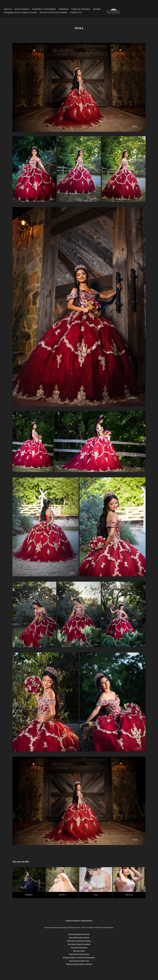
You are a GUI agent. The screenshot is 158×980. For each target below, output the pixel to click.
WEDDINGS (64, 9)
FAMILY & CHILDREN (81, 9)
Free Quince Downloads (79, 947)
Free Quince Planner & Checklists (79, 944)
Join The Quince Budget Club (79, 961)
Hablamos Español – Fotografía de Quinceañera (79, 957)
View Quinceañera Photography (79, 934)
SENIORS (97, 9)
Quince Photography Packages (79, 937)
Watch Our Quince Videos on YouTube (79, 964)
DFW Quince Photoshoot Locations (79, 941)
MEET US (8, 9)
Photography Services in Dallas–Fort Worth (20, 12)
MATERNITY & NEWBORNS (44, 9)
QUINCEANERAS (22, 9)
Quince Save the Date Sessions (79, 954)
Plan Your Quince (79, 951)
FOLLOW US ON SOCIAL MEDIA (53, 12)
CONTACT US (76, 12)
